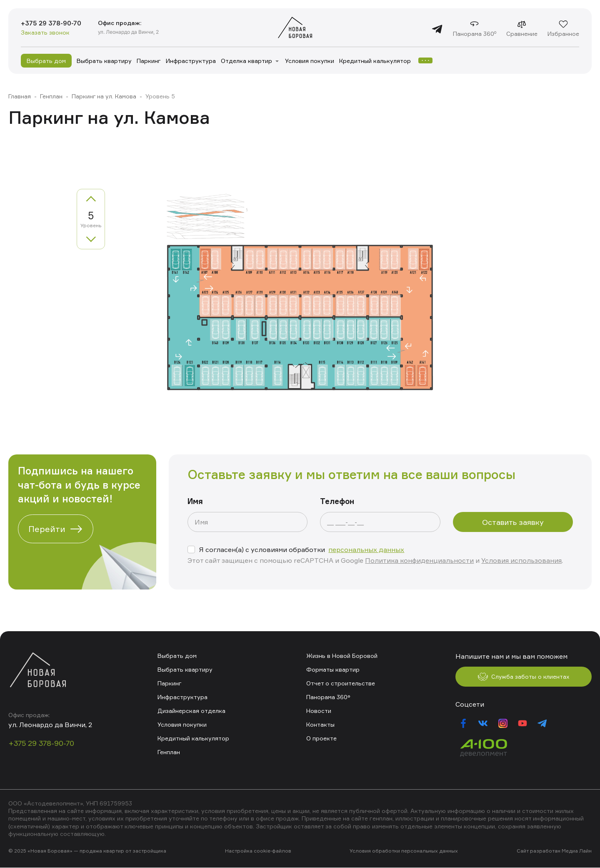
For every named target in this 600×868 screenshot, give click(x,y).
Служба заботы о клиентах (523, 677)
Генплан (51, 96)
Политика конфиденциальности (419, 560)
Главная (20, 96)
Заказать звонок (45, 33)
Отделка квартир (246, 61)
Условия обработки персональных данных (404, 852)
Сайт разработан (539, 852)
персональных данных (366, 549)
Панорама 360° (328, 697)
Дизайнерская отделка (191, 711)
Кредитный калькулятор (375, 61)
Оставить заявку (513, 522)
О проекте (321, 738)
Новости (319, 711)
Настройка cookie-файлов (258, 852)
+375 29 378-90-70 (52, 23)
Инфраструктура (191, 61)
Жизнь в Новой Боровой (342, 656)
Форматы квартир (333, 669)
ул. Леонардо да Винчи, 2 (130, 32)
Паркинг (149, 61)
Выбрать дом (46, 61)
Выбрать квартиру (104, 61)
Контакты (320, 724)
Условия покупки (310, 61)
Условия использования (521, 560)
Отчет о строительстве (341, 683)
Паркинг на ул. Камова (104, 96)
